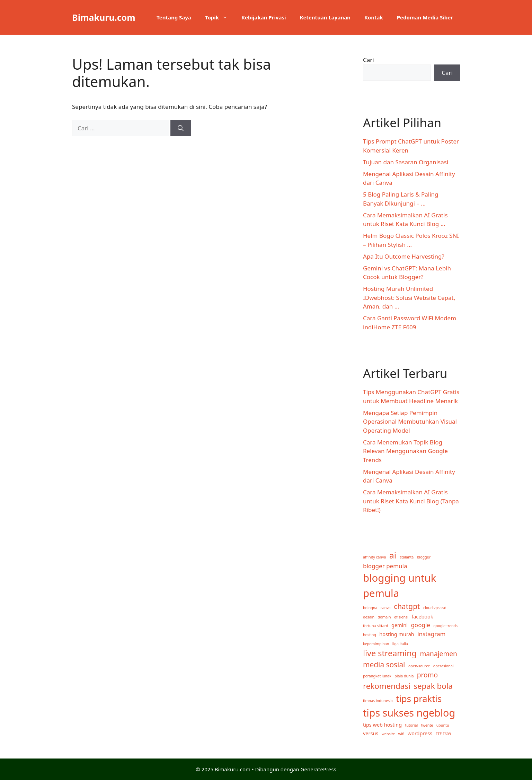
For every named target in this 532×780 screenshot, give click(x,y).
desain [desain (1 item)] (369, 617)
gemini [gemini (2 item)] (400, 625)
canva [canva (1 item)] (386, 608)
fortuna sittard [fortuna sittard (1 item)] (376, 626)
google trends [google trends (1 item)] (445, 626)
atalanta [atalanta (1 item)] (406, 557)
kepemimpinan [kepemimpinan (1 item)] (376, 644)
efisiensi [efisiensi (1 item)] (401, 617)
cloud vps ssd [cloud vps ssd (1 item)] (435, 608)
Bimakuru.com (104, 17)
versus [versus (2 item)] (371, 733)
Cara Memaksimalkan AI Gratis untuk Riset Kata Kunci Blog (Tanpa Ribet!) (411, 501)
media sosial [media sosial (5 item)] (384, 665)
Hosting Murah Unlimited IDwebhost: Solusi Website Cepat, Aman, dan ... (409, 297)
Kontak (374, 17)
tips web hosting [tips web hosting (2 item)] (382, 725)
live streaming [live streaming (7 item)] (390, 653)
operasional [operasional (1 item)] (444, 666)
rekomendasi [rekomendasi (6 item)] (387, 686)
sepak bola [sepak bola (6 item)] (433, 686)
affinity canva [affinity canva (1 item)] (375, 557)
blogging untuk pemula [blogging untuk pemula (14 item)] (400, 586)
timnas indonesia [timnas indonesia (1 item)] (378, 701)
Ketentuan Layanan (325, 17)
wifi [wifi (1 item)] (401, 734)
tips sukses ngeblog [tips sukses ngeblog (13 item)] (409, 713)
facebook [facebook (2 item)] (422, 617)
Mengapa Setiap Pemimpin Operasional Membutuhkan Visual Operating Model (410, 422)
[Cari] (181, 128)
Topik (220, 17)
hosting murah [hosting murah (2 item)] (397, 634)
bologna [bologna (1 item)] (370, 608)
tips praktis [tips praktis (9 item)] (419, 699)
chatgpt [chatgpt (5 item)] (407, 606)
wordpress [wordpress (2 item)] (420, 733)
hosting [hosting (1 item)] (370, 635)
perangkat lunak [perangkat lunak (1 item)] (377, 676)
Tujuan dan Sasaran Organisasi (406, 162)
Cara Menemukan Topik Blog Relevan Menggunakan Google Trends (405, 451)
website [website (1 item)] (388, 734)
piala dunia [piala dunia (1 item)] (404, 676)
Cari (369, 60)
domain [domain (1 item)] (384, 617)
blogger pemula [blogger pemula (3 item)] (385, 566)
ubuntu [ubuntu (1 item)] (443, 725)
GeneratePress (318, 769)
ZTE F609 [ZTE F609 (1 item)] (444, 734)
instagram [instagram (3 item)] (431, 634)
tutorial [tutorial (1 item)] (412, 725)
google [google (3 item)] (420, 625)
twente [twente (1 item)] (427, 725)
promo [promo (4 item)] (427, 675)
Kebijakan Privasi (264, 17)
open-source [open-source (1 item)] (419, 666)
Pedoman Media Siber (425, 17)
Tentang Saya (174, 17)
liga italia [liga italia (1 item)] (400, 644)
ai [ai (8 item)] (393, 555)
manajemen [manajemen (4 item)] (438, 654)
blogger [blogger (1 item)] (424, 557)
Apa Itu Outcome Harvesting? (404, 256)
